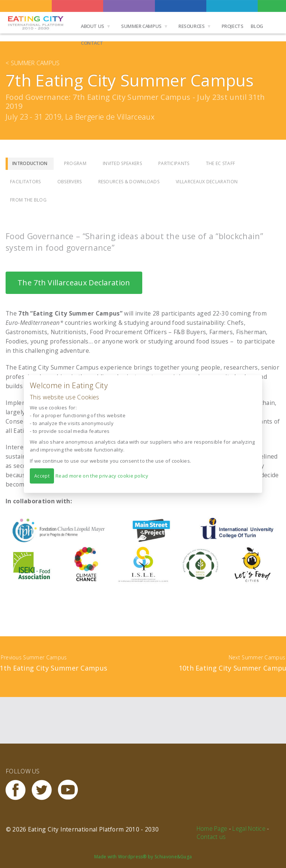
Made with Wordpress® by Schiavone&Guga (143, 857)
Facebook (19, 790)
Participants (174, 163)
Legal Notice (249, 829)
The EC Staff (221, 163)
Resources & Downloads (129, 182)
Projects (233, 26)
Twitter (45, 790)
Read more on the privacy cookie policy (102, 476)
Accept (42, 476)
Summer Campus (141, 26)
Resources (192, 26)
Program (75, 163)
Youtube (71, 790)
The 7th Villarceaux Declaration (74, 283)
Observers (70, 182)
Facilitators (26, 182)
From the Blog (28, 200)
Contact (92, 43)
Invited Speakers (122, 163)
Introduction (30, 163)
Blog (257, 26)
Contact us (211, 837)
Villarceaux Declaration (207, 182)
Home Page (212, 829)
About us (93, 26)
